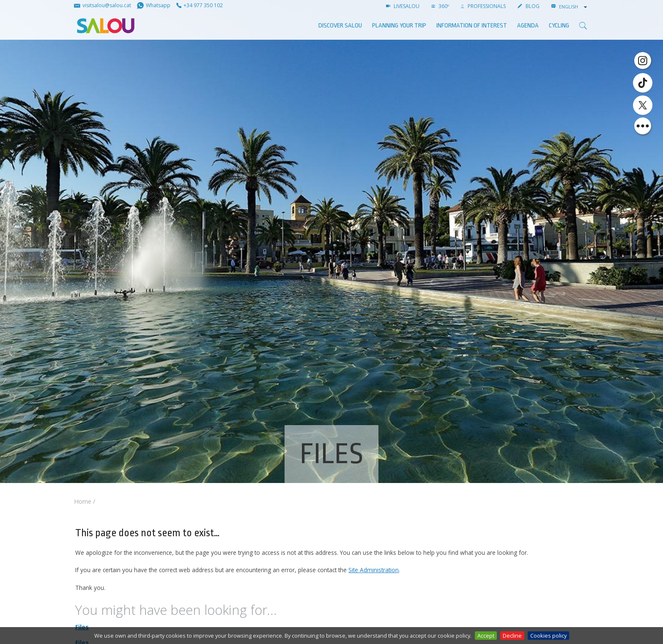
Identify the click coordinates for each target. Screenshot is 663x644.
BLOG (529, 6)
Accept (486, 636)
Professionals (483, 6)
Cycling (559, 26)
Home (83, 501)
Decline (512, 636)
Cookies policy (548, 636)
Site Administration (374, 570)
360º (440, 6)
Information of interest (472, 26)
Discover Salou (340, 26)
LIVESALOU (403, 6)
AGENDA (528, 26)
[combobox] (574, 7)
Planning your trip (399, 26)
